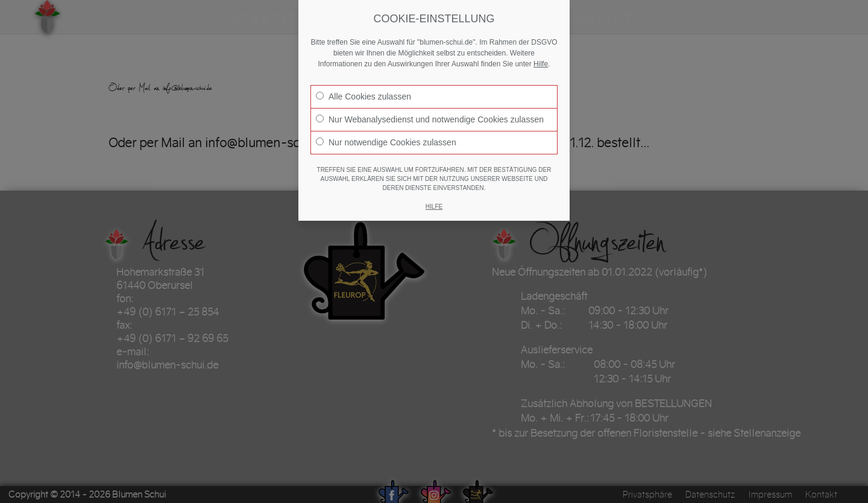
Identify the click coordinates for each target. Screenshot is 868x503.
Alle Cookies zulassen (363, 96)
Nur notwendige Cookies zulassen (386, 142)
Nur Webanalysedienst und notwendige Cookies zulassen (430, 119)
